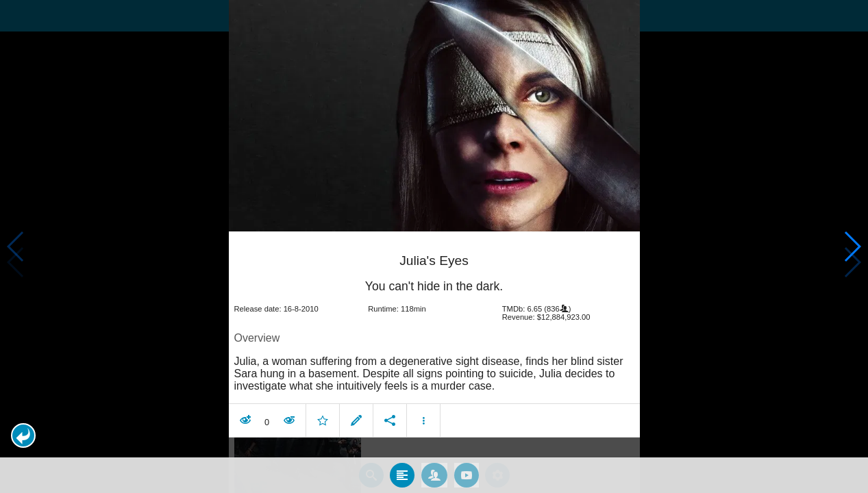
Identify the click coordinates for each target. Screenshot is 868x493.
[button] (23, 435)
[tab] (402, 467)
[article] (434, 329)
